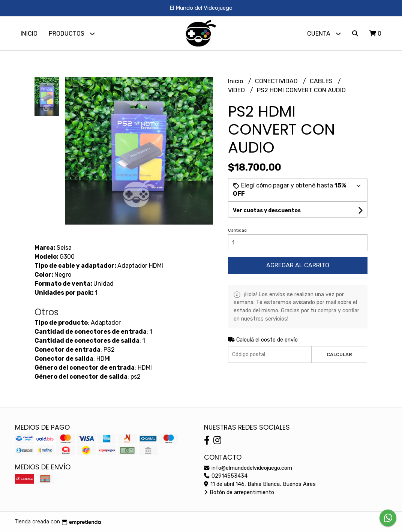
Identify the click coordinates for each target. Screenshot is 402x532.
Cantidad (237, 230)
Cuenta (324, 34)
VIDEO (237, 90)
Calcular (339, 354)
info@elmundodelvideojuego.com (248, 468)
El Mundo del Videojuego (201, 8)
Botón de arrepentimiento (239, 492)
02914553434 (226, 476)
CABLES (322, 81)
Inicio (29, 34)
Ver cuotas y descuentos (267, 211)
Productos (72, 34)
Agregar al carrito (298, 265)
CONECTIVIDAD (277, 81)
